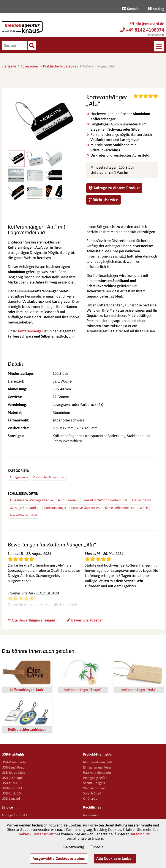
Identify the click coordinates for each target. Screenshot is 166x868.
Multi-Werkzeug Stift (98, 762)
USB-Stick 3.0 (11, 793)
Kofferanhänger (30, 331)
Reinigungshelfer (95, 778)
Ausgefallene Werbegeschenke (31, 500)
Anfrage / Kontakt (14, 815)
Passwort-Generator (97, 773)
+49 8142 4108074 (142, 30)
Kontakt (130, 9)
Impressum (91, 815)
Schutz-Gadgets (94, 783)
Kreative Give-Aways (86, 508)
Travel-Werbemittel (23, 515)
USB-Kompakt (12, 788)
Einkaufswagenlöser (97, 767)
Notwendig (75, 847)
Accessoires (30, 66)
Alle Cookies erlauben (115, 858)
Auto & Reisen (68, 500)
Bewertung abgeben (85, 620)
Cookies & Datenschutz (35, 834)
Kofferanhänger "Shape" (83, 690)
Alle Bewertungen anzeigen (31, 620)
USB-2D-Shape (12, 778)
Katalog (156, 9)
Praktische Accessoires (60, 66)
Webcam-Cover (94, 788)
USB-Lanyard (11, 798)
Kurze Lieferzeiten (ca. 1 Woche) (128, 508)
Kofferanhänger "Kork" (27, 690)
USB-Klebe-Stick (13, 773)
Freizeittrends (142, 500)
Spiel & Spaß (92, 793)
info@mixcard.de (147, 24)
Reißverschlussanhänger (27, 729)
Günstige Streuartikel (25, 508)
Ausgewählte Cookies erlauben (59, 858)
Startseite (9, 66)
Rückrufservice (104, 200)
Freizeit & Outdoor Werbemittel (105, 500)
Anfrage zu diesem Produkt (114, 188)
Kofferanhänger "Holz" (139, 690)
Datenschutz (140, 834)
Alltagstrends (19, 477)
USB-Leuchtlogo (13, 767)
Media (98, 847)
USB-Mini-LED (12, 783)
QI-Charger (91, 798)
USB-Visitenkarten (15, 762)
